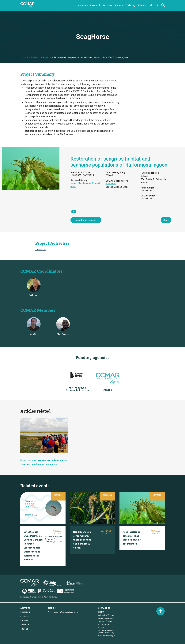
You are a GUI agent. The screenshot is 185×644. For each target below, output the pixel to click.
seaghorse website (86, 220)
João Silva (34, 334)
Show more (41, 249)
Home (25, 57)
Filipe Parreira (63, 334)
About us (83, 5)
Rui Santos (111, 184)
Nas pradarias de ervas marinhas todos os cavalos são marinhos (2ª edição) (82, 540)
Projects (47, 57)
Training (130, 5)
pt (157, 5)
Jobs (56, 612)
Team (50, 612)
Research (95, 5)
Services (108, 5)
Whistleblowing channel (69, 612)
